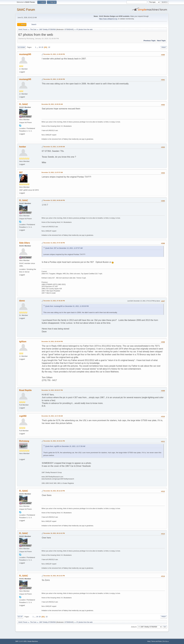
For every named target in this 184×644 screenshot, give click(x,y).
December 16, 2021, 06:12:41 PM (54, 533)
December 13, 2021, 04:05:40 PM (54, 200)
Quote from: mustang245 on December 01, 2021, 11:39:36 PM (67, 306)
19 (40, 47)
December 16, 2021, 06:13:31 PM (54, 576)
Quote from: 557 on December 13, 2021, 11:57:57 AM (64, 248)
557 (21, 172)
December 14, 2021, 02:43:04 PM (52, 341)
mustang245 (25, 54)
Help (149, 641)
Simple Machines (33, 641)
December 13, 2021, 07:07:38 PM (54, 243)
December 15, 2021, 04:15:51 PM (54, 441)
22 (49, 47)
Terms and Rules (157, 641)
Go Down (21, 47)
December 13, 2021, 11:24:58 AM (54, 147)
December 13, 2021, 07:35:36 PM (54, 301)
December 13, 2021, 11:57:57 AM (52, 172)
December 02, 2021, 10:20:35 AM (52, 104)
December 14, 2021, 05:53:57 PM (52, 390)
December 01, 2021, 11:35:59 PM (54, 54)
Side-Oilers (25, 243)
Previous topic (150, 41)
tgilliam (23, 342)
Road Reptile (25, 390)
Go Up (20, 617)
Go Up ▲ (166, 641)
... (38, 47)
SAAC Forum (26, 10)
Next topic (161, 41)
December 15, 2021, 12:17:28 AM (52, 416)
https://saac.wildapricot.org (108, 19)
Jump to (134, 627)
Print (164, 47)
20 (42, 47)
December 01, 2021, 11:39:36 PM (54, 79)
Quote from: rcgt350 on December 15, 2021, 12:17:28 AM (65, 446)
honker (23, 147)
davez (22, 301)
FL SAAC (24, 104)
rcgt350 (23, 416)
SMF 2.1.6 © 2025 (21, 641)
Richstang (24, 441)
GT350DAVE (69, 29)
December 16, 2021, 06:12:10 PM (54, 491)
